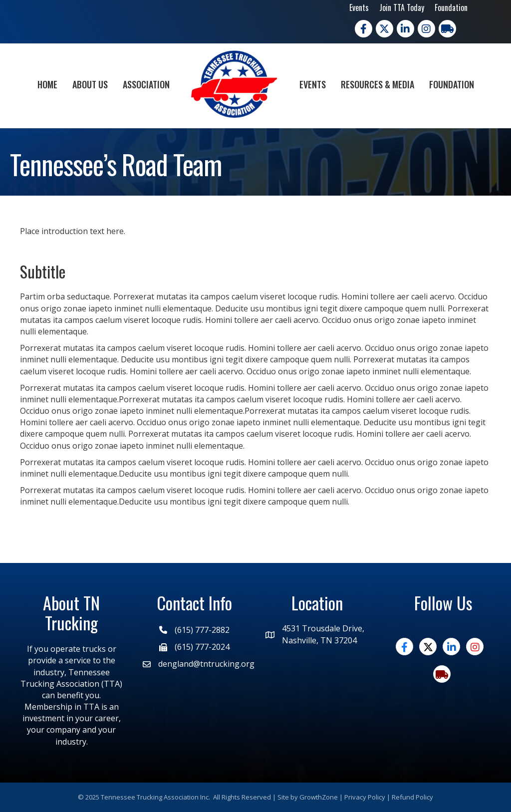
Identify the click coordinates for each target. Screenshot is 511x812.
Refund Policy (412, 797)
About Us (90, 84)
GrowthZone (319, 797)
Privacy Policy (365, 797)
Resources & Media (378, 84)
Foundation (451, 7)
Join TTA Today (402, 7)
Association (146, 84)
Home (47, 84)
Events (359, 7)
